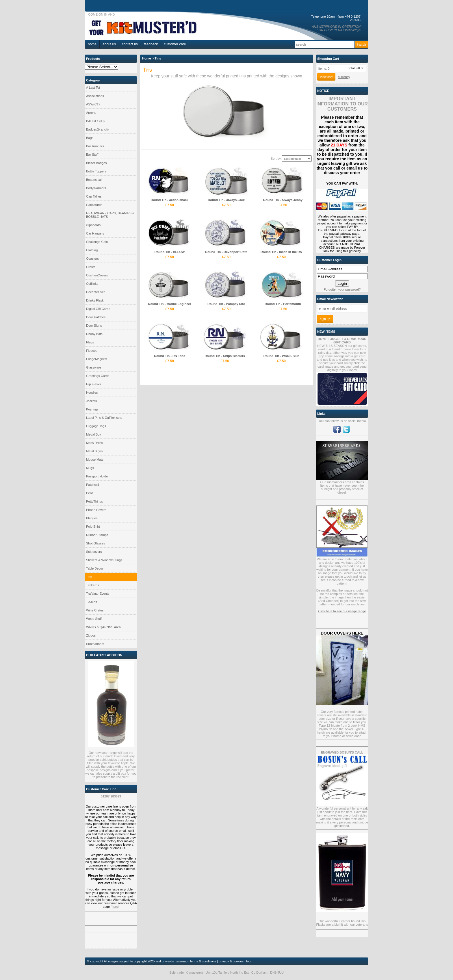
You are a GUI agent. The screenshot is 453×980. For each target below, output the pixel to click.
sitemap (182, 961)
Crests (91, 267)
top (248, 961)
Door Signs (94, 326)
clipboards (93, 225)
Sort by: (276, 159)
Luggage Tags (96, 426)
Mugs (90, 468)
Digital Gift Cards (98, 309)
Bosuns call (94, 180)
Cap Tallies (94, 196)
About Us (109, 44)
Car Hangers (95, 233)
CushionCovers (97, 275)
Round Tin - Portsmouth (283, 304)
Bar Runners (95, 146)
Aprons (91, 113)
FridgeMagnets (97, 359)
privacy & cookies (231, 961)
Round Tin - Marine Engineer (170, 304)
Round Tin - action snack (170, 200)
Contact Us (130, 44)
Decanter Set (95, 292)
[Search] (325, 44)
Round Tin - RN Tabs (170, 356)
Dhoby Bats (94, 334)
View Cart (326, 77)
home (92, 44)
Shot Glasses (95, 543)
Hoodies (92, 393)
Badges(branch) (97, 129)
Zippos (91, 635)
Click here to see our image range (342, 611)
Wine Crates (95, 610)
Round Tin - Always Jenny (283, 200)
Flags (90, 342)
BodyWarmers (96, 188)
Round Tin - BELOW (170, 252)
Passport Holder (98, 476)
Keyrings (92, 409)
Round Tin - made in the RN (281, 252)
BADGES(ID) (95, 121)
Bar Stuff (92, 155)
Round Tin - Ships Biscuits (225, 356)
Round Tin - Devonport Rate (226, 252)
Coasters (92, 259)
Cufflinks (92, 284)
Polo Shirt (93, 527)
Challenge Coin (97, 242)
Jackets (91, 401)
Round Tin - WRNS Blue (281, 356)
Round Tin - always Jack (226, 200)
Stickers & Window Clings (104, 560)
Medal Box (94, 434)
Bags (90, 138)
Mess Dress (94, 443)
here (115, 907)
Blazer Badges (96, 163)
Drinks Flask (95, 300)
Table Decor (95, 568)
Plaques (92, 518)
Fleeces (92, 351)
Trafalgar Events (98, 594)
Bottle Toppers (96, 171)
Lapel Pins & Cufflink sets (104, 418)
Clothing (92, 250)
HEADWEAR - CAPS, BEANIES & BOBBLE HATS (110, 215)
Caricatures (94, 205)
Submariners (95, 644)
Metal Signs (94, 451)
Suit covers (94, 552)
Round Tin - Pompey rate (226, 304)
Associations (95, 96)
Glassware (94, 367)
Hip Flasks (93, 384)
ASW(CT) (93, 104)
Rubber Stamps (97, 535)
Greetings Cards (98, 376)
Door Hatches (96, 317)
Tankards (93, 585)
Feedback (151, 44)
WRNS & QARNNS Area (103, 627)
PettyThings (94, 501)
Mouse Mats (95, 460)
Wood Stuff (94, 619)
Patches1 (93, 485)
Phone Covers (96, 510)
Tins (89, 577)
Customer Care (175, 44)
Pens (90, 493)
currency (344, 77)
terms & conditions (203, 961)
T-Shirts (92, 602)
